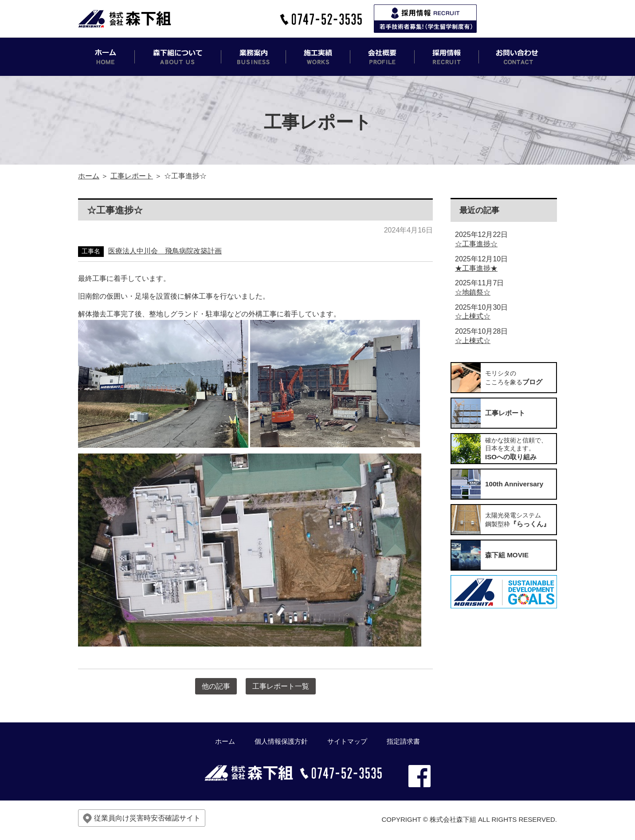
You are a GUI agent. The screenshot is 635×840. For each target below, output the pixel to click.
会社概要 (382, 57)
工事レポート (132, 176)
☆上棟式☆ (473, 316)
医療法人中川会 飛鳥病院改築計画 (165, 251)
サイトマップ (347, 741)
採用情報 (447, 57)
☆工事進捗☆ (476, 244)
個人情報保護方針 (281, 741)
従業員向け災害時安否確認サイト (142, 818)
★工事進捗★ (476, 268)
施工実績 (318, 57)
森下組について (178, 57)
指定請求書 (403, 741)
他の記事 (216, 686)
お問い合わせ (518, 57)
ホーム (106, 57)
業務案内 (254, 57)
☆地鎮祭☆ (473, 292)
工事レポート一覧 (281, 686)
